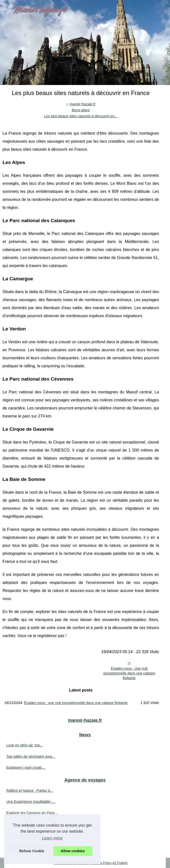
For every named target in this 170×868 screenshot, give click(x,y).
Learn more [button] (52, 838)
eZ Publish (120, 863)
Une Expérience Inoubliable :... (31, 802)
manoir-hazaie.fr (82, 104)
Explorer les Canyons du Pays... (32, 813)
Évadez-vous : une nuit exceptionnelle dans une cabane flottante (129, 673)
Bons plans (81, 110)
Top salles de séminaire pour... (31, 756)
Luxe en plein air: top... (25, 745)
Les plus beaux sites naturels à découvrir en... (81, 116)
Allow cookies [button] (73, 851)
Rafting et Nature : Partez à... (30, 791)
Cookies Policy (101, 863)
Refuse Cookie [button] (32, 851)
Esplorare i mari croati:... (26, 767)
